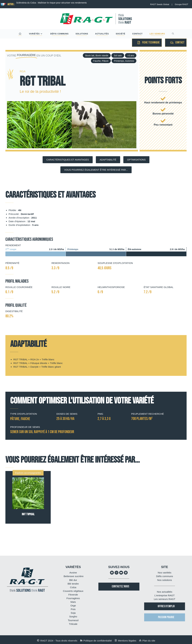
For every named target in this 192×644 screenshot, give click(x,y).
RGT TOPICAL (28, 514)
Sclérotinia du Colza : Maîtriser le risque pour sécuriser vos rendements (51, 3)
